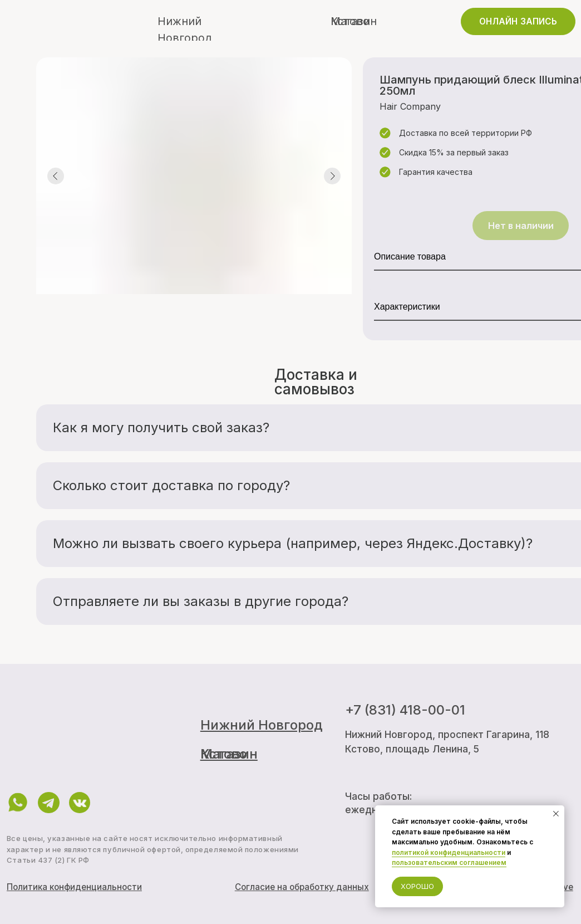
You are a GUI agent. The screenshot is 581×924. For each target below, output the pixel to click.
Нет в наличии (521, 226)
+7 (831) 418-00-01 (405, 710)
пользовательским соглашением (449, 862)
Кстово (350, 21)
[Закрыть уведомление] (556, 814)
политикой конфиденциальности (449, 852)
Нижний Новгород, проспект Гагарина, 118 (447, 734)
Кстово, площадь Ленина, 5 (412, 749)
